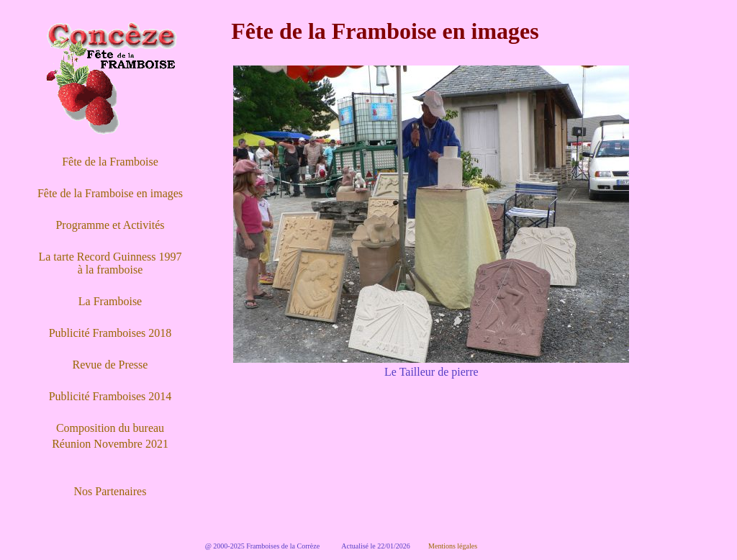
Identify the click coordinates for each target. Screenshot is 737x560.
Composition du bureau (110, 428)
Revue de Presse (110, 365)
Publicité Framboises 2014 (110, 396)
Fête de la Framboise (110, 162)
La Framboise (110, 301)
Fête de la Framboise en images (110, 193)
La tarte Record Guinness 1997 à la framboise (110, 263)
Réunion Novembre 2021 (110, 444)
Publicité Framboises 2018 (110, 333)
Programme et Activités (110, 225)
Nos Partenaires (110, 491)
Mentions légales (453, 546)
